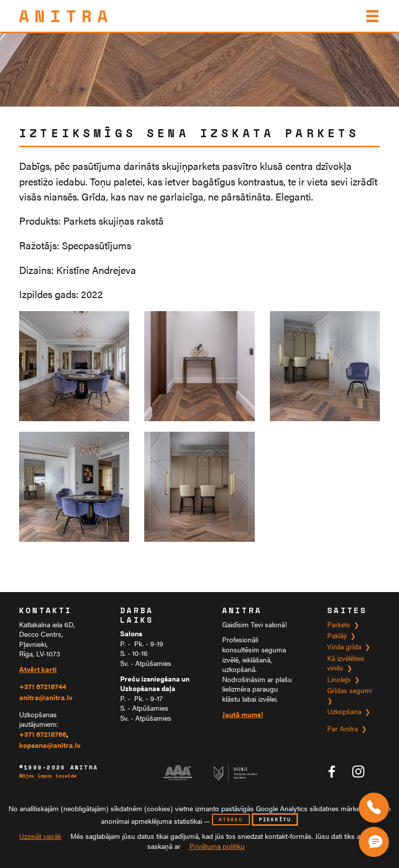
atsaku (231, 819)
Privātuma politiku (217, 846)
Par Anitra (342, 729)
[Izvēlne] (371, 16)
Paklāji (337, 636)
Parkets (339, 624)
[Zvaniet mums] (374, 808)
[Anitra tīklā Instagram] (358, 771)
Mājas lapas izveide (48, 776)
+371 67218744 (43, 686)
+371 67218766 (43, 734)
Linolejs (339, 679)
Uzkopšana (344, 711)
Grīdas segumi (350, 690)
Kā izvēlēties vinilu (346, 663)
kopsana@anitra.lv (50, 745)
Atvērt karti (38, 669)
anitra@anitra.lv (46, 697)
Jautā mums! (243, 714)
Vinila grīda (344, 647)
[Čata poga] (376, 840)
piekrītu (275, 819)
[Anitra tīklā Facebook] (332, 771)
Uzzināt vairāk (40, 836)
